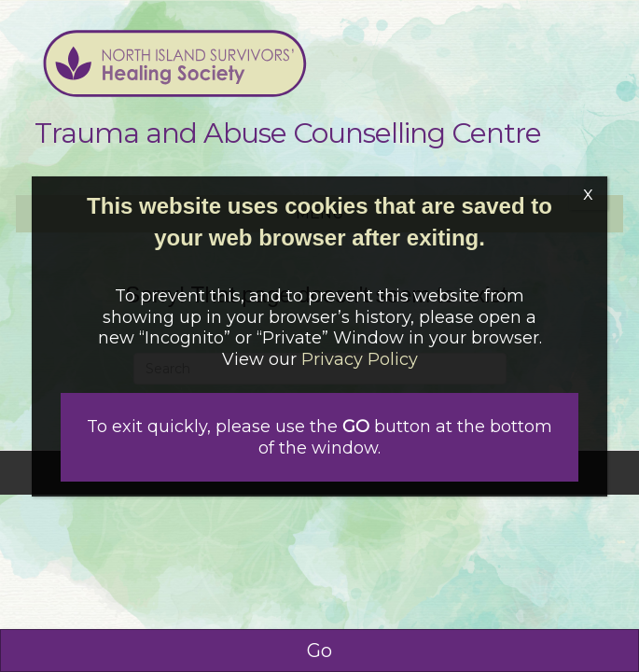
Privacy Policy (360, 359)
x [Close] (588, 193)
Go (319, 651)
